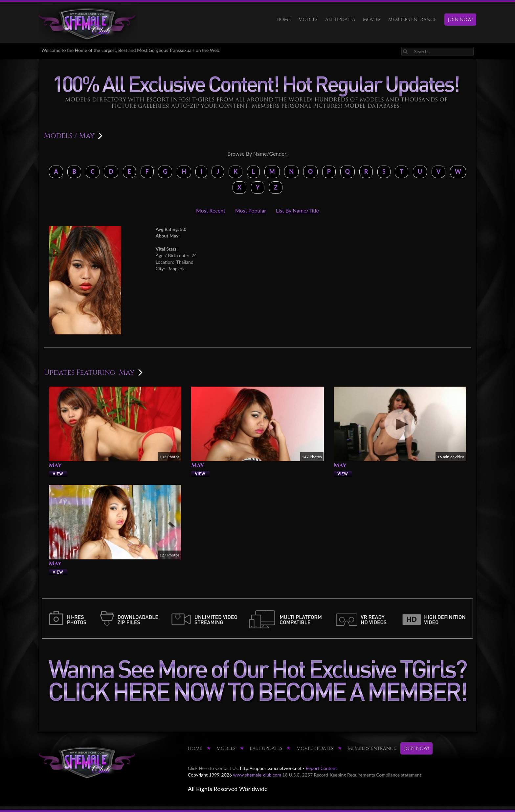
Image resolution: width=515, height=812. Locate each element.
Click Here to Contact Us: (213, 768)
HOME (284, 20)
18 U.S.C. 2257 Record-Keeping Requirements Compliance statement (352, 775)
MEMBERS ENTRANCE (412, 20)
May (55, 465)
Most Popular (251, 210)
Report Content (321, 768)
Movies (372, 20)
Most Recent (211, 210)
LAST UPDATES (266, 748)
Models (308, 20)
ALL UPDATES (340, 20)
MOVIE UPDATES (315, 748)
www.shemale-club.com (257, 775)
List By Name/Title (297, 210)
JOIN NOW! (460, 20)
